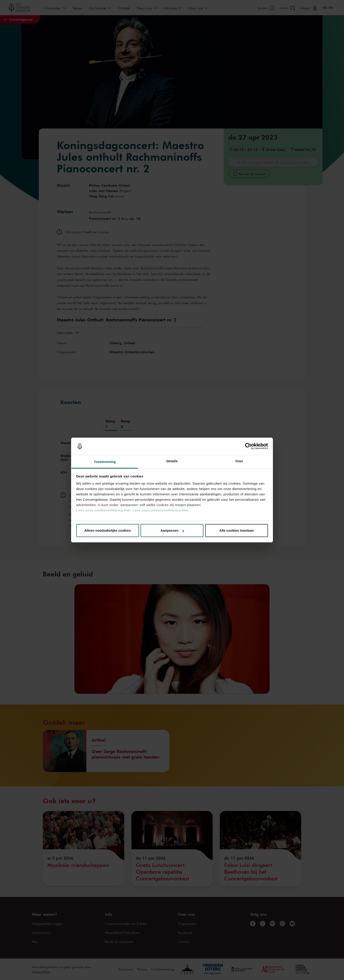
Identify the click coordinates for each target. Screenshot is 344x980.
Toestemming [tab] (105, 462)
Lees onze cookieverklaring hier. (104, 510)
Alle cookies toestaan (236, 530)
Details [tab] (172, 461)
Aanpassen (172, 530)
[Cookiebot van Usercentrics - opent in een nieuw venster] (248, 446)
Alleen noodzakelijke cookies (108, 530)
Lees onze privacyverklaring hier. (161, 510)
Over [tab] (239, 461)
